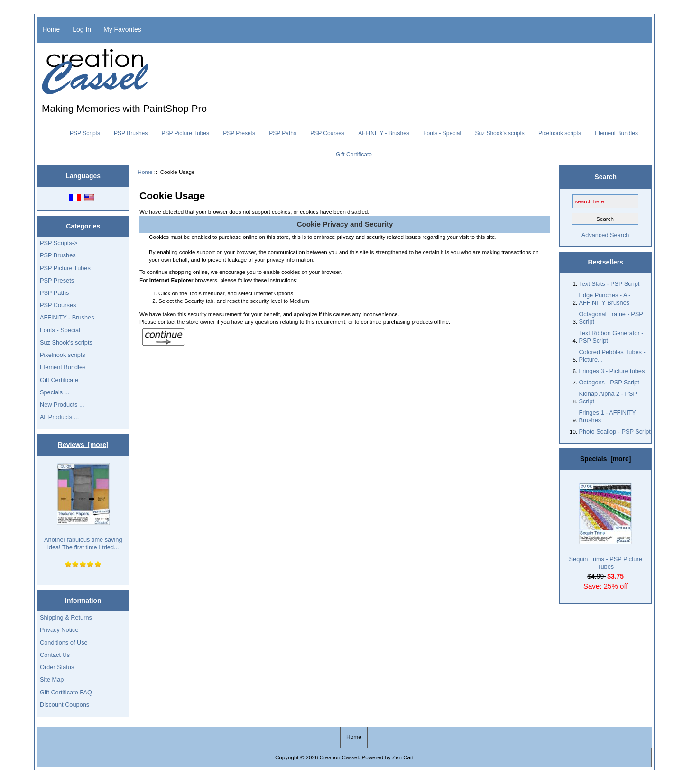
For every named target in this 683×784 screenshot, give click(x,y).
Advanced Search (605, 235)
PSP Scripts (85, 133)
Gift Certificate (354, 155)
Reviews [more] (83, 445)
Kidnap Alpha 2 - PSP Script (608, 397)
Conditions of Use (64, 643)
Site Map (52, 679)
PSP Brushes (131, 133)
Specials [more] (605, 459)
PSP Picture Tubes (185, 133)
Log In (82, 29)
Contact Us (55, 655)
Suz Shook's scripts (499, 133)
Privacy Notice (59, 630)
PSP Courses (327, 133)
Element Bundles (616, 133)
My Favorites (122, 29)
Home (51, 29)
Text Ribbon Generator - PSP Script (611, 337)
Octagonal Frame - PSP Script (611, 318)
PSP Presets (239, 133)
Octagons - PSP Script (609, 382)
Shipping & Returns (66, 617)
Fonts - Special (442, 133)
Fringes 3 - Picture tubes (612, 371)
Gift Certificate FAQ (66, 692)
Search (606, 177)
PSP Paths (283, 133)
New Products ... (62, 405)
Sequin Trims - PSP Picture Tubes (606, 526)
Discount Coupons (65, 705)
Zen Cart (403, 757)
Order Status (57, 667)
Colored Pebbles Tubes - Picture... (612, 356)
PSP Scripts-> (59, 243)
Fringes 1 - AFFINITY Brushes (607, 416)
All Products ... (59, 417)
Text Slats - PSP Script (609, 284)
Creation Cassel (339, 757)
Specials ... (55, 392)
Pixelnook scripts (560, 133)
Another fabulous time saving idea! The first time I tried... (83, 507)
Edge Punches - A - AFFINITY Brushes (605, 299)
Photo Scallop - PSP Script (614, 432)
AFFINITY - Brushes (384, 133)
